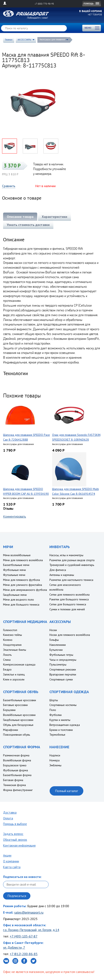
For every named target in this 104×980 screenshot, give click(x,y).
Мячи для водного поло (19, 600)
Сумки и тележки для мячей (67, 609)
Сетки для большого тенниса (68, 604)
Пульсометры (58, 664)
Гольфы (54, 640)
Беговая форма (13, 780)
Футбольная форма (16, 770)
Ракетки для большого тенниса (69, 599)
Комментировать (15, 516)
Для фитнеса (58, 570)
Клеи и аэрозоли (14, 679)
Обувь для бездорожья (18, 725)
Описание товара (20, 217)
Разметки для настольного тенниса (71, 580)
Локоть (7, 655)
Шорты (54, 700)
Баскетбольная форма (17, 775)
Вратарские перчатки (63, 674)
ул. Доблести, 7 (14, 947)
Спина (7, 660)
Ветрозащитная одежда (65, 725)
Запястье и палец (14, 674)
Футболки (56, 715)
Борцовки (9, 710)
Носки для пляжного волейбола (70, 635)
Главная (9, 40)
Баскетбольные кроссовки (20, 700)
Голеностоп (10, 630)
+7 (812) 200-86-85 (24, 954)
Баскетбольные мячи (16, 565)
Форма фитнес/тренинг (18, 790)
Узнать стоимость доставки (28, 225)
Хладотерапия (12, 645)
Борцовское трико (15, 765)
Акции (7, 855)
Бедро (7, 669)
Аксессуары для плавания (52, 39)
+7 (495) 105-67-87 (24, 936)
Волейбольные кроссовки (19, 715)
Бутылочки (56, 650)
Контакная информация (19, 845)
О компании (11, 861)
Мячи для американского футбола (25, 590)
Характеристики (54, 217)
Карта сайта (12, 867)
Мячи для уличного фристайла (23, 585)
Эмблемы (55, 765)
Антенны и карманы (62, 575)
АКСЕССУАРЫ (24, 40)
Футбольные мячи (14, 570)
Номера (54, 760)
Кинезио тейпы (13, 635)
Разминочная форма (16, 755)
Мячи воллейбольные (17, 555)
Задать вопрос (13, 834)
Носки (53, 630)
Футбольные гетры (61, 655)
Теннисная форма (14, 785)
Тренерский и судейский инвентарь (72, 565)
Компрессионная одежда (19, 664)
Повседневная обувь (17, 735)
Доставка (10, 812)
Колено (8, 640)
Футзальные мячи (14, 575)
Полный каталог (66, 791)
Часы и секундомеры (63, 660)
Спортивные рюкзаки (63, 669)
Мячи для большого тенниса (21, 605)
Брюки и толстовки (61, 730)
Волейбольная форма (17, 760)
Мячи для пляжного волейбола (23, 560)
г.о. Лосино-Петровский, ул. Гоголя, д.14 (31, 930)
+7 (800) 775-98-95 (44, 4)
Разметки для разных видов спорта (72, 560)
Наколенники (58, 645)
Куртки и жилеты (60, 720)
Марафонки (11, 730)
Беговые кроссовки (15, 705)
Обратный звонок (15, 840)
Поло (53, 710)
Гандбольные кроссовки (18, 720)
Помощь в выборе (15, 824)
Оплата (8, 818)
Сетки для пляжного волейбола (69, 595)
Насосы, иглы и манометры (66, 555)
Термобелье (57, 735)
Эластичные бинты (15, 650)
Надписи (55, 755)
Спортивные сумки (61, 679)
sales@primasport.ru (29, 912)
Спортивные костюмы (63, 705)
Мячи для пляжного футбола (22, 580)
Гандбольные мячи (15, 595)
